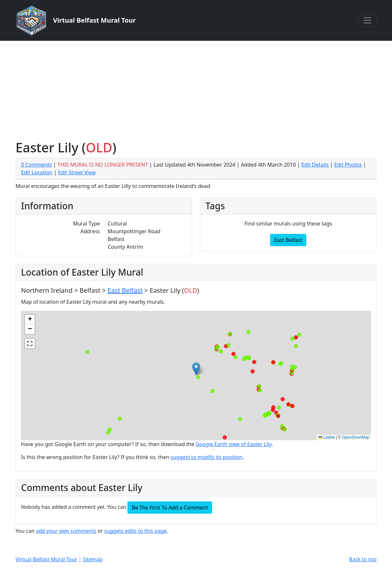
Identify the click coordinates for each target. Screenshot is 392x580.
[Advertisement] (196, 89)
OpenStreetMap (356, 437)
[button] (196, 369)
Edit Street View (77, 172)
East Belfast (288, 240)
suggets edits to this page (135, 531)
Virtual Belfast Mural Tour (46, 559)
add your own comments (66, 531)
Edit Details (315, 165)
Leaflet (327, 437)
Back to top (363, 559)
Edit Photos (348, 165)
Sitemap (93, 559)
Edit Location (37, 172)
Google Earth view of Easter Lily (234, 444)
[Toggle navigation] (367, 20)
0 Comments (36, 165)
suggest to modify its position (206, 457)
